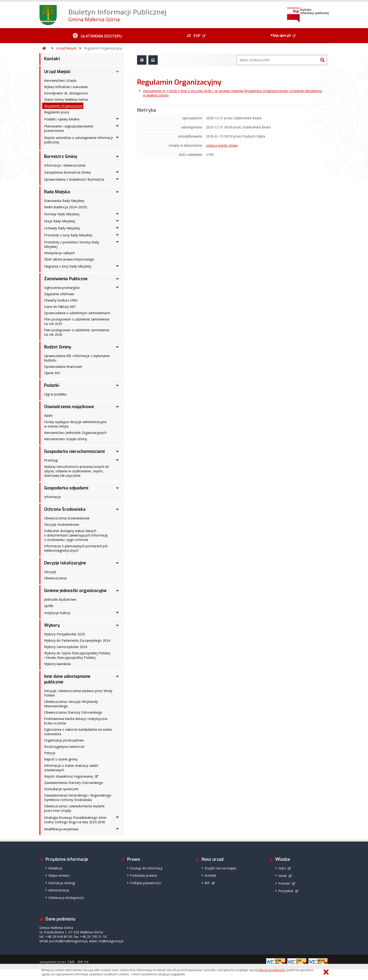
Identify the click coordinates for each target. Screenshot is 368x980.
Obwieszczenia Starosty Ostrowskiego (73, 712)
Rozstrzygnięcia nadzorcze (64, 747)
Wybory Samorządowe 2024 (66, 647)
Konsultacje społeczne (61, 789)
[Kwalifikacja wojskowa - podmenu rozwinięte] (117, 829)
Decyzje (50, 572)
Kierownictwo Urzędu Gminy (66, 439)
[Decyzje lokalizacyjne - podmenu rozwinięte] (117, 563)
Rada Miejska (57, 192)
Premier (284, 883)
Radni (48, 415)
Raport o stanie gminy (61, 759)
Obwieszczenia (55, 578)
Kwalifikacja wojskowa (61, 829)
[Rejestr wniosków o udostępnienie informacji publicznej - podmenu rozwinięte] (117, 137)
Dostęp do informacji (146, 868)
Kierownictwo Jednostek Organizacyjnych (75, 433)
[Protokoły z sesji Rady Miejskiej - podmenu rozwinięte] (117, 235)
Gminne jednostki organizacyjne (75, 591)
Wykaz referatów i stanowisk (66, 87)
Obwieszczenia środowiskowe (67, 518)
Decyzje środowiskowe (62, 524)
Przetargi (51, 460)
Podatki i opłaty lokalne (62, 119)
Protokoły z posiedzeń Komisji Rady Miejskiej (72, 244)
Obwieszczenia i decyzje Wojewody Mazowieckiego (71, 704)
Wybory (52, 625)
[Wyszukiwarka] (278, 60)
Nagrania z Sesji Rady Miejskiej (68, 266)
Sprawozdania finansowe (63, 367)
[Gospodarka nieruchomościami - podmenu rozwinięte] (117, 451)
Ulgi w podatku (55, 394)
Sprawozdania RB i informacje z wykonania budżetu (77, 358)
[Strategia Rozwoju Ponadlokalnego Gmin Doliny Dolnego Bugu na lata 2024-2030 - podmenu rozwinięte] (117, 817)
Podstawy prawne (144, 875)
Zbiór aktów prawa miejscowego (69, 259)
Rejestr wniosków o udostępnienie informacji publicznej (78, 140)
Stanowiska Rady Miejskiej (64, 201)
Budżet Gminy (58, 347)
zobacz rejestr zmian (222, 145)
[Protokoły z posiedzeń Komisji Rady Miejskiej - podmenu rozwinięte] (117, 242)
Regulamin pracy (57, 112)
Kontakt (52, 59)
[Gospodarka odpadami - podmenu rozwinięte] (117, 488)
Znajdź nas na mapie (220, 868)
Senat (282, 876)
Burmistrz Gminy (61, 157)
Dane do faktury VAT (60, 307)
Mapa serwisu (59, 875)
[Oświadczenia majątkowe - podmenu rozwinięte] (117, 407)
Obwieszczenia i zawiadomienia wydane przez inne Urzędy (74, 808)
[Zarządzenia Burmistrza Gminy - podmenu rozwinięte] (117, 172)
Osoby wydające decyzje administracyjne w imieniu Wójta (75, 424)
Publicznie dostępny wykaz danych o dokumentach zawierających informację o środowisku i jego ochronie (76, 535)
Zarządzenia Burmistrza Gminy (67, 172)
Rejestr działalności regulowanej (69, 776)
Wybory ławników (57, 664)
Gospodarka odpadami (66, 488)
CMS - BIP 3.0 (78, 962)
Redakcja (55, 868)
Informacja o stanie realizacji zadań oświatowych (71, 768)
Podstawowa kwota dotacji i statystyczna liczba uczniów (76, 721)
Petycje (50, 753)
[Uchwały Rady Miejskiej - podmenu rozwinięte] (117, 228)
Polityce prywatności (271, 970)
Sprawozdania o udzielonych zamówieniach (77, 313)
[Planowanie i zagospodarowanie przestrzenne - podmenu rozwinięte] (117, 126)
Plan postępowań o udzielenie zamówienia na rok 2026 (77, 332)
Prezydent (286, 891)
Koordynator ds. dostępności (66, 93)
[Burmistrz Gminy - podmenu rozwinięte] (117, 157)
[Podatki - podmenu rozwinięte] (117, 385)
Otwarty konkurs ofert (61, 300)
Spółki (49, 606)
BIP (207, 883)
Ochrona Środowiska (65, 509)
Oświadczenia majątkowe (69, 407)
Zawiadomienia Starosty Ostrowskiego (74, 783)
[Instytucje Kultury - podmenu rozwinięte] (117, 612)
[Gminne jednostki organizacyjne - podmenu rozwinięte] (117, 591)
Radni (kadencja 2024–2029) (66, 207)
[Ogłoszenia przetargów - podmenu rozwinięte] (117, 287)
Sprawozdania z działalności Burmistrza (74, 179)
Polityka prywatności (146, 883)
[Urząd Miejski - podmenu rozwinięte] (117, 72)
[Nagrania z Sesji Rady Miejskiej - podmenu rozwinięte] (117, 266)
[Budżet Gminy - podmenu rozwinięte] (117, 347)
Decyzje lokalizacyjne (65, 563)
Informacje (52, 497)
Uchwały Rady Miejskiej (62, 228)
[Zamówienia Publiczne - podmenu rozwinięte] (117, 279)
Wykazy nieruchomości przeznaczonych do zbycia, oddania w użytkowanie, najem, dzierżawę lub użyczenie (77, 471)
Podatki (52, 385)
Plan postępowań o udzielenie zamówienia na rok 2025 (77, 321)
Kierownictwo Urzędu (60, 80)
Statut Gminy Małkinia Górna (66, 99)
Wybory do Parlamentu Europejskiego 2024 (77, 640)
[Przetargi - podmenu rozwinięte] (117, 460)
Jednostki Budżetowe (60, 599)
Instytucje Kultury (57, 613)
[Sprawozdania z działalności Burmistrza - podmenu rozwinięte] (117, 179)
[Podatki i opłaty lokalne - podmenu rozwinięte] (117, 119)
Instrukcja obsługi (62, 883)
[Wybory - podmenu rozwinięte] (117, 625)
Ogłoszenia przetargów (62, 288)
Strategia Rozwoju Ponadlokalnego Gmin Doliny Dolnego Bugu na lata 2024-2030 (75, 820)
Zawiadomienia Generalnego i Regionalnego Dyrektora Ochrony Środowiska (78, 797)
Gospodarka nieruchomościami (74, 451)
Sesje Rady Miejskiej (60, 221)
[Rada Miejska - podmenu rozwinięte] (117, 192)
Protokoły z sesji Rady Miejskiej (68, 235)
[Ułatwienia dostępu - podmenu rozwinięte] (97, 36)
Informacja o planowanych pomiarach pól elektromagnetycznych (76, 548)
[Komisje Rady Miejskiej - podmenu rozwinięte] (117, 214)
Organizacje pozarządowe (64, 740)
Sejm (282, 868)
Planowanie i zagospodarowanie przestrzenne (69, 128)
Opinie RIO (52, 373)
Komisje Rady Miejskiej (62, 214)
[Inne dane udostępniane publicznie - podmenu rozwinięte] (117, 676)
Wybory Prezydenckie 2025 (65, 634)
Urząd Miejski (66, 48)
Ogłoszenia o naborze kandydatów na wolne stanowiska (78, 732)
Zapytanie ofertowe (59, 294)
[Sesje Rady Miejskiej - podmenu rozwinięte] (117, 221)
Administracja (59, 890)
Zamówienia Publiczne (66, 279)
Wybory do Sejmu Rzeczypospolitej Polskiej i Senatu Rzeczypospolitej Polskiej (77, 655)
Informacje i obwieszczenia (65, 165)
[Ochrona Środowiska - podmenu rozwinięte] (117, 509)
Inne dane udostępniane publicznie (67, 679)
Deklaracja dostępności (66, 898)
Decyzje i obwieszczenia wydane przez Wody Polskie (78, 693)
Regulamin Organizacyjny (103, 48)
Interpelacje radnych (59, 253)
